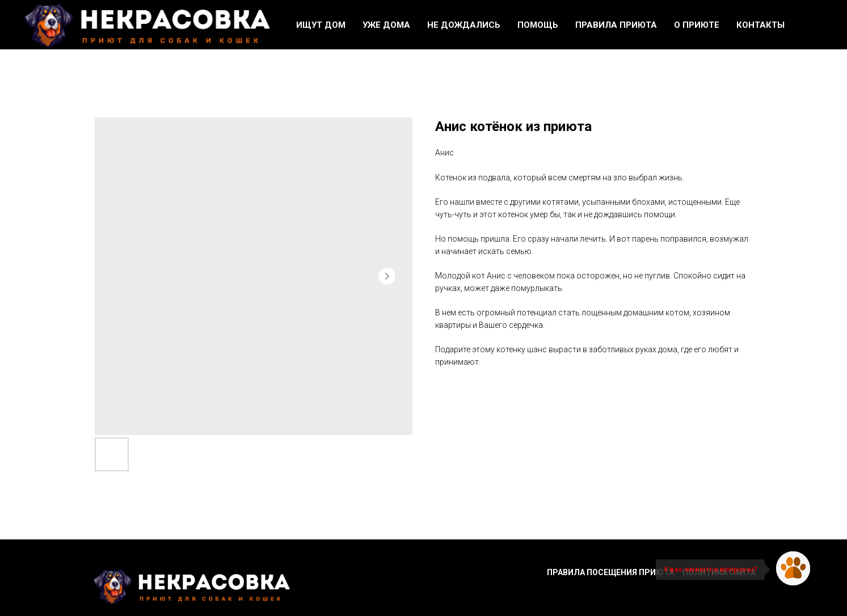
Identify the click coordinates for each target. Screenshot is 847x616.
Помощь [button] (538, 25)
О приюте (697, 25)
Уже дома (386, 25)
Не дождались (464, 25)
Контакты (760, 25)
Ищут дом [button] (321, 25)
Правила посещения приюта (610, 572)
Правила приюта (616, 25)
